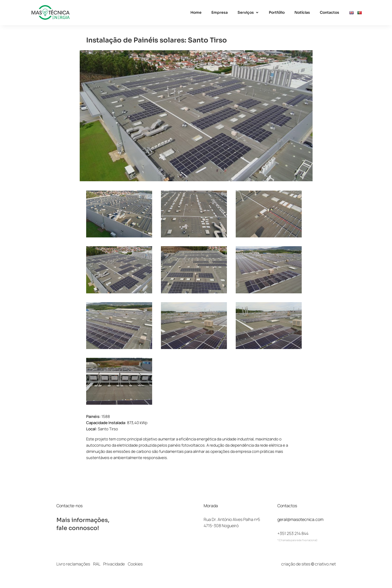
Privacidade (114, 564)
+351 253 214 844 (293, 533)
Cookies (135, 564)
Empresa (220, 13)
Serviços (246, 13)
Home (196, 13)
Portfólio (277, 13)
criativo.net (325, 564)
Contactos (330, 13)
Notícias (302, 13)
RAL (97, 564)
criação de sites (296, 564)
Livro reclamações (73, 564)
